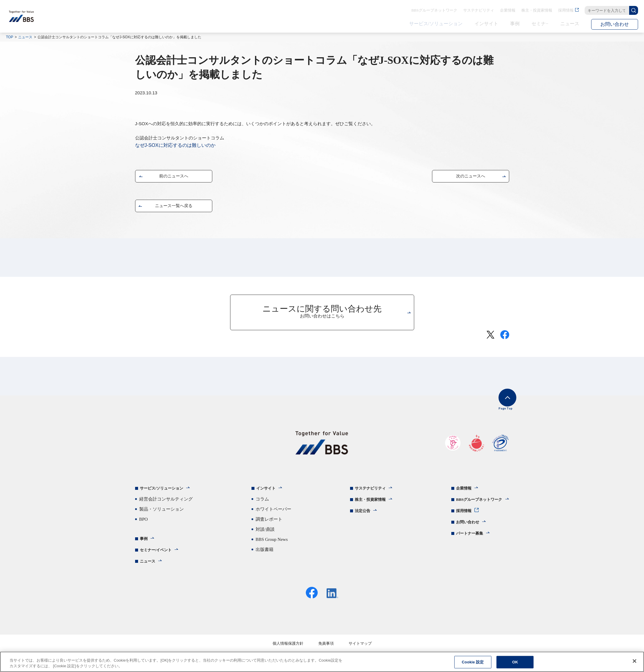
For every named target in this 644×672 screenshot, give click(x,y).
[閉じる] (634, 661)
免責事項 (326, 648)
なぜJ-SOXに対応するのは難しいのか (175, 145)
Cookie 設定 (473, 662)
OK (515, 662)
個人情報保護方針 (288, 648)
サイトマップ (360, 648)
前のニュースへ (174, 177)
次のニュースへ (471, 177)
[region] (322, 662)
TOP (10, 37)
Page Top (500, 407)
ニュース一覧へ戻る (174, 207)
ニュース (25, 37)
